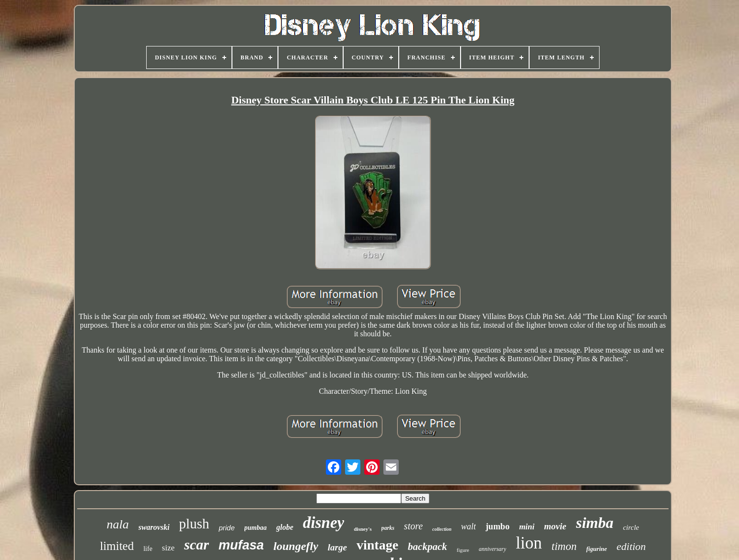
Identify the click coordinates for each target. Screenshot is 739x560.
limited (117, 546)
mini (527, 527)
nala (117, 524)
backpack (427, 547)
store (413, 526)
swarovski (154, 527)
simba (595, 523)
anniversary (492, 549)
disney (323, 523)
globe (285, 527)
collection (442, 529)
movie (555, 526)
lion (529, 543)
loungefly (296, 546)
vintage (377, 545)
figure (463, 550)
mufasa (241, 545)
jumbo (497, 526)
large (337, 547)
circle (631, 527)
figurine (596, 549)
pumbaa (256, 528)
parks (388, 528)
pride (226, 528)
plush (194, 524)
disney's (363, 529)
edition (631, 546)
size (168, 548)
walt (468, 526)
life (148, 549)
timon (564, 546)
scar (196, 544)
